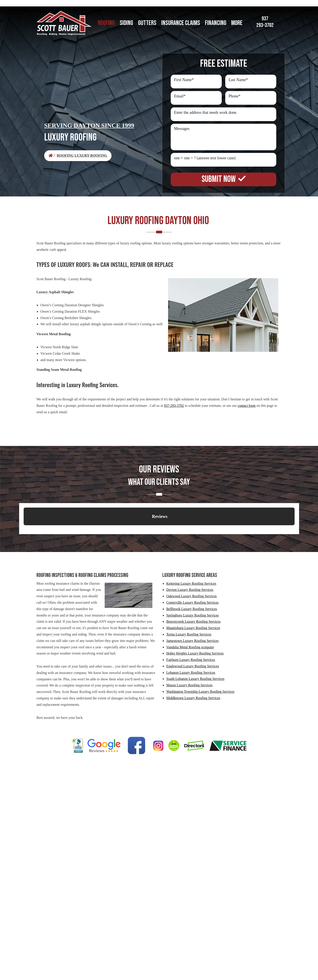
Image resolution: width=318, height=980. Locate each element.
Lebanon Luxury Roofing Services (191, 673)
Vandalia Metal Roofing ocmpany (190, 647)
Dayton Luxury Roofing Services (190, 590)
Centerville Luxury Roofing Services (192, 602)
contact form (247, 406)
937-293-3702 (174, 406)
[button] (24, 530)
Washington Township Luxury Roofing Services (200, 692)
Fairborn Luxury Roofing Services (191, 660)
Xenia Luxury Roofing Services (189, 634)
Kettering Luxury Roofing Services (191, 583)
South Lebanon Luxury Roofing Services (195, 679)
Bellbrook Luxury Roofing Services (192, 609)
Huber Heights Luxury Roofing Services (195, 653)
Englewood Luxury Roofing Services (193, 666)
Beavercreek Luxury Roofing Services (193, 621)
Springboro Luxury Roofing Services (193, 615)
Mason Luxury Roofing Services (189, 685)
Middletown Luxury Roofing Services (193, 698)
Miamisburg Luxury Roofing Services (193, 628)
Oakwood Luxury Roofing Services (191, 596)
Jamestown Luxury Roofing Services (192, 641)
